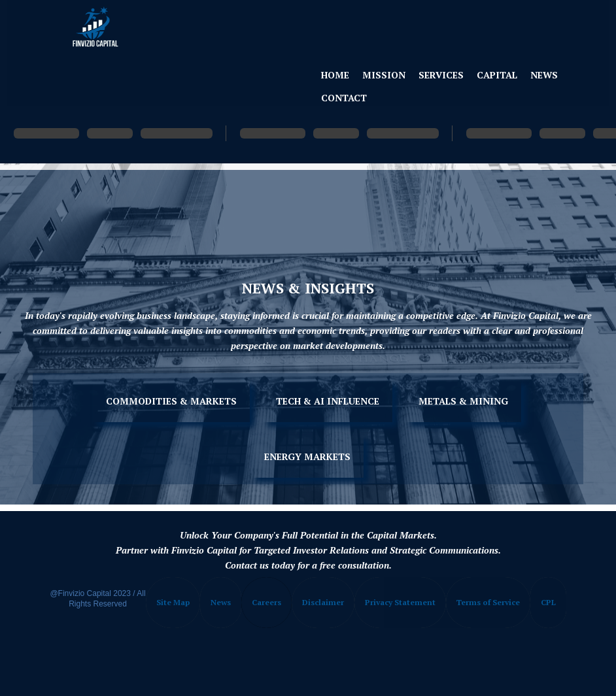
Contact (344, 98)
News (544, 75)
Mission (384, 75)
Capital (497, 75)
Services (441, 75)
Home (335, 75)
